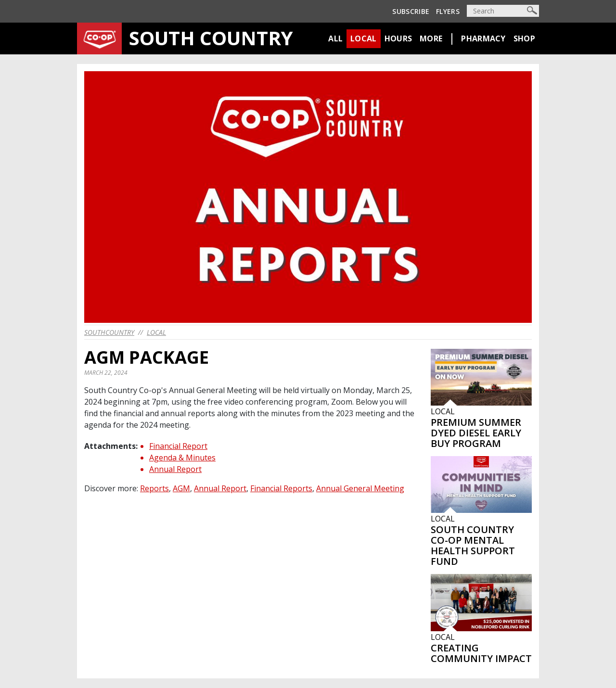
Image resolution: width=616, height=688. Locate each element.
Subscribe (411, 11)
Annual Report (175, 469)
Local (364, 38)
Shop (524, 38)
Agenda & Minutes (182, 458)
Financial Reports (281, 488)
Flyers (448, 11)
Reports (154, 488)
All (335, 38)
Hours (398, 38)
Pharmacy (483, 38)
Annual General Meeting (360, 488)
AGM (181, 488)
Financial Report (178, 446)
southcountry (109, 332)
